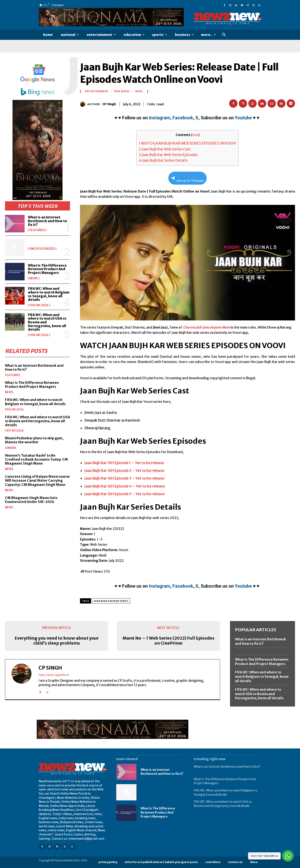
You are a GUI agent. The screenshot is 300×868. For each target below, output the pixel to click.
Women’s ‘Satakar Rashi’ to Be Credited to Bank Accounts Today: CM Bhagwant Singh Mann (36, 459)
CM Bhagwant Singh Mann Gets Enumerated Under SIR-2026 (31, 500)
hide (195, 135)
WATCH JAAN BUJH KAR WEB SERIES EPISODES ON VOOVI (187, 143)
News (34, 278)
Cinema (11, 448)
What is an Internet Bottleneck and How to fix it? (47, 221)
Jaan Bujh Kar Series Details (163, 160)
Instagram (159, 118)
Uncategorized (42, 249)
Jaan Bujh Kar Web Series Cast (165, 149)
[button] (224, 35)
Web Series (122, 91)
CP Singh (109, 104)
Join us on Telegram (187, 180)
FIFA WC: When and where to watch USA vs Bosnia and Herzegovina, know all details (37, 421)
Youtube (243, 118)
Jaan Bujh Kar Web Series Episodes (168, 155)
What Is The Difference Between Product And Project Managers (47, 269)
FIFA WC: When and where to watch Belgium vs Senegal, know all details (49, 294)
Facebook (183, 118)
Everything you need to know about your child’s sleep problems (57, 641)
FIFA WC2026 (39, 305)
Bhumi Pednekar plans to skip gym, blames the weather (34, 440)
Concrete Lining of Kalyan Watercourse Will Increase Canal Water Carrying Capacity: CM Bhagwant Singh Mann (37, 480)
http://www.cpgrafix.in (54, 675)
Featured (37, 230)
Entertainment (97, 91)
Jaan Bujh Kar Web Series (111, 601)
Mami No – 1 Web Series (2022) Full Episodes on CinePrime (168, 641)
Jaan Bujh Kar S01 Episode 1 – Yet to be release (124, 463)
